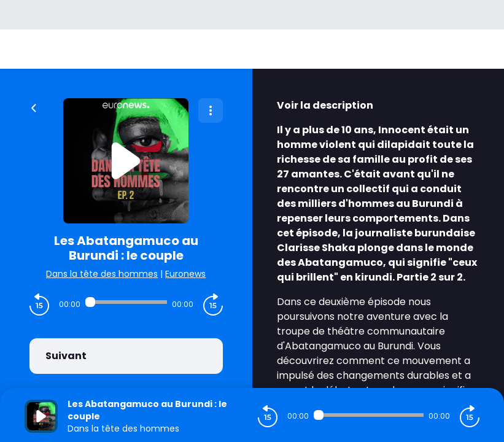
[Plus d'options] (211, 110)
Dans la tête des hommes (102, 274)
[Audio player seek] (126, 302)
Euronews (185, 274)
